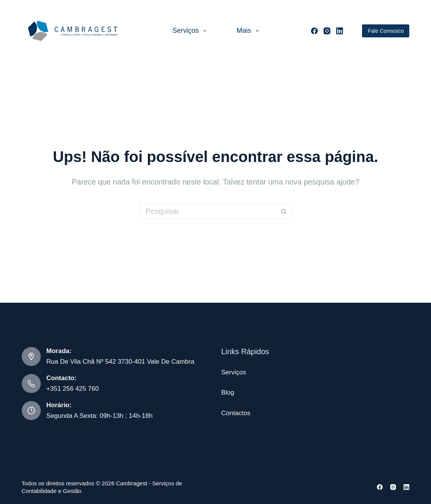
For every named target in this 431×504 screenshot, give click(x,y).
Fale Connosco (386, 31)
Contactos (236, 413)
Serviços (191, 31)
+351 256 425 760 (73, 389)
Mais (249, 31)
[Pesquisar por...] (208, 211)
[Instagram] (327, 31)
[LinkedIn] (340, 31)
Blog (228, 392)
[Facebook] (314, 31)
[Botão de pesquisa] (284, 211)
